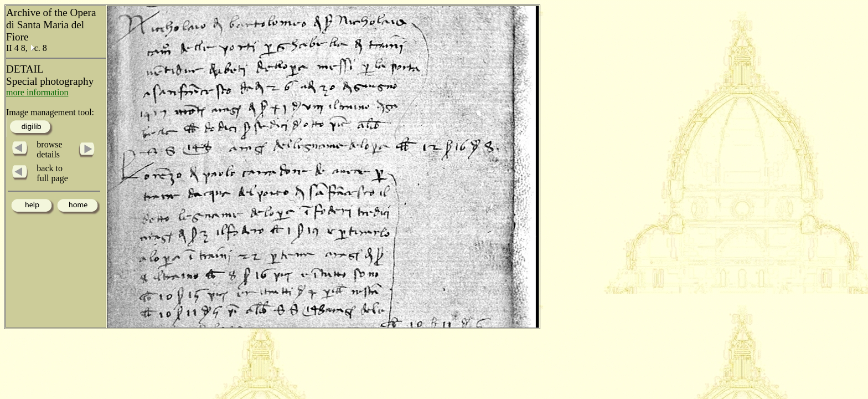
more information (37, 92)
